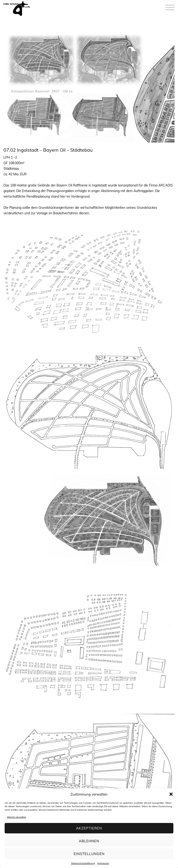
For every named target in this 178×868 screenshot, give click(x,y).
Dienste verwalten (17, 817)
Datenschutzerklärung (83, 863)
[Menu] (170, 5)
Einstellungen (89, 854)
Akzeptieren (89, 828)
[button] (171, 794)
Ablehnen (89, 841)
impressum (103, 863)
